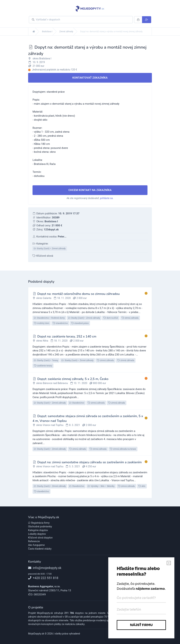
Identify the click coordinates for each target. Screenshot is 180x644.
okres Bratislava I (42, 58)
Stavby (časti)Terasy (46, 360)
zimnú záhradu (130, 318)
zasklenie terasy (43, 366)
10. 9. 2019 (39, 62)
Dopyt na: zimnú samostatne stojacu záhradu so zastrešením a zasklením (89, 462)
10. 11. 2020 (80, 383)
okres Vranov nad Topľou (50, 425)
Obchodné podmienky (40, 527)
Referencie (34, 541)
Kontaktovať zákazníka (90, 78)
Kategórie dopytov (38, 530)
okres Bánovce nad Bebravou (52, 383)
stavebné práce (80, 323)
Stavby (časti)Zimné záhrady (50, 249)
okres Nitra (42, 341)
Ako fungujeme (36, 545)
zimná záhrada (126, 360)
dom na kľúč (111, 318)
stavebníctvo (60, 323)
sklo (142, 486)
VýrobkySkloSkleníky (101, 486)
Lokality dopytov (37, 534)
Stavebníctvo (77, 403)
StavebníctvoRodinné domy (49, 318)
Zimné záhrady (66, 32)
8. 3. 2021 (75, 425)
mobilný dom (42, 323)
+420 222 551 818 (43, 578)
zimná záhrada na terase (123, 449)
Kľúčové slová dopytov (40, 538)
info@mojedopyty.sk (45, 568)
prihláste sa (106, 198)
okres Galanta (44, 298)
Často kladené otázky (40, 549)
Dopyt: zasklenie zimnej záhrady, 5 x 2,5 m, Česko (73, 379)
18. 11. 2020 (64, 298)
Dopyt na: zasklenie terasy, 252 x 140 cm (67, 336)
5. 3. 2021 (75, 466)
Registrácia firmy (39, 523)
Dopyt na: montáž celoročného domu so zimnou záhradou (78, 294)
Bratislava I (47, 32)
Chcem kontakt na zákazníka (90, 190)
